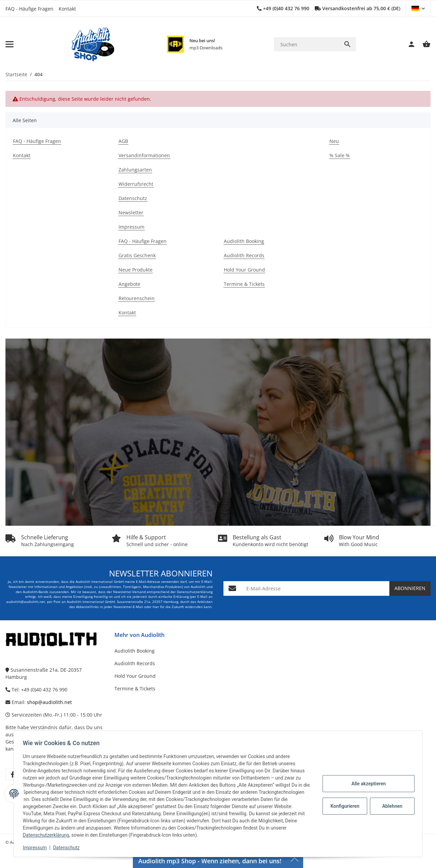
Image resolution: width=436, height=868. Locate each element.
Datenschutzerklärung (70, 835)
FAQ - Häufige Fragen (29, 9)
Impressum (37, 848)
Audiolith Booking (135, 651)
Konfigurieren (344, 806)
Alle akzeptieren (366, 784)
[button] (418, 9)
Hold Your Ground (135, 676)
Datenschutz (68, 848)
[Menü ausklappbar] (10, 44)
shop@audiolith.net (49, 702)
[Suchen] (306, 44)
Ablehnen (390, 806)
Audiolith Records (135, 663)
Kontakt (67, 9)
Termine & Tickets (135, 689)
